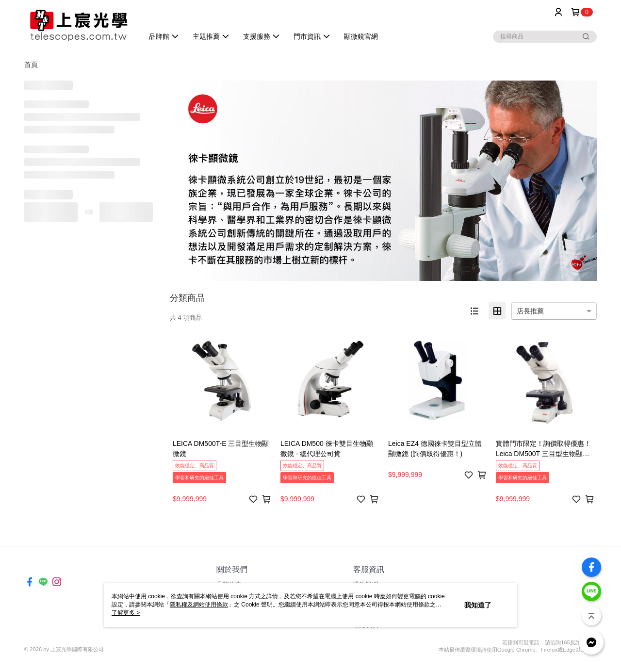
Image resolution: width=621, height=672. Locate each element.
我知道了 (478, 605)
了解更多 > (126, 613)
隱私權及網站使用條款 (199, 605)
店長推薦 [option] (530, 311)
